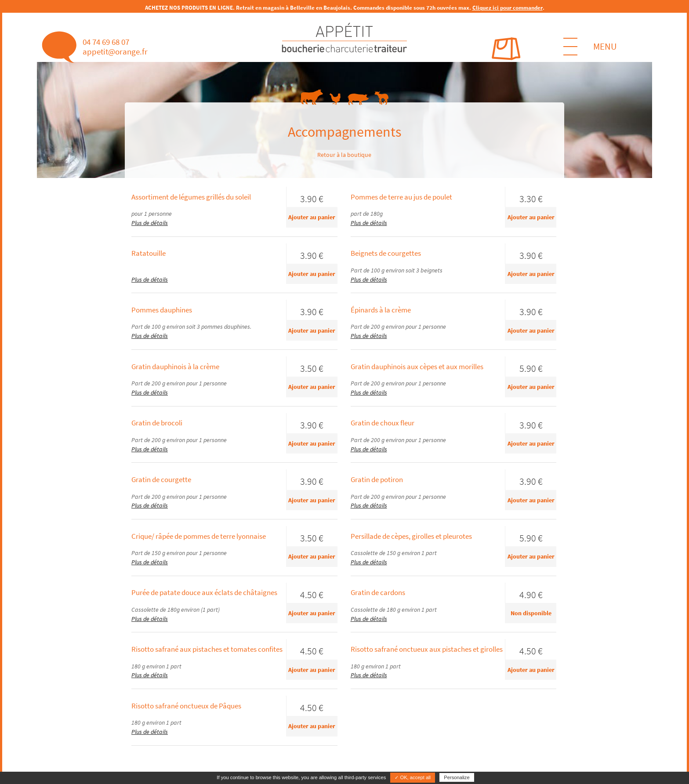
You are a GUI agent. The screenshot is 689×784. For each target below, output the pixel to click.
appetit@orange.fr (115, 51)
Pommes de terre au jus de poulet (401, 197)
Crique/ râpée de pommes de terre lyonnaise (199, 536)
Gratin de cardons (378, 592)
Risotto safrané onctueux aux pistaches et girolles (427, 649)
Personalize (457, 777)
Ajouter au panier (312, 217)
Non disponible (531, 613)
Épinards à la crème (381, 310)
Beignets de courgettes (386, 253)
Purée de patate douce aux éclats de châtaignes (204, 592)
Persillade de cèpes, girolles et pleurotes (411, 536)
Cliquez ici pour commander (508, 7)
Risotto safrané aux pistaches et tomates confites (207, 649)
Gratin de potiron (377, 479)
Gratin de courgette (161, 479)
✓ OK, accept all (413, 777)
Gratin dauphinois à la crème (175, 367)
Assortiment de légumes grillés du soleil (191, 197)
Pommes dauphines (162, 310)
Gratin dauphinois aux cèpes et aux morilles (417, 367)
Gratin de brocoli (157, 423)
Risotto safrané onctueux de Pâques (186, 706)
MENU (590, 47)
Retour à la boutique (344, 155)
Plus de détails (150, 223)
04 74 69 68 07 (106, 42)
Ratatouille (149, 253)
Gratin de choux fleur (383, 423)
